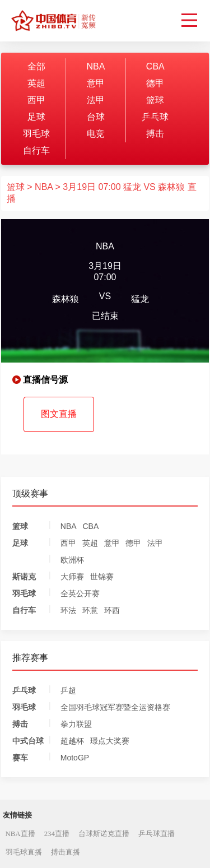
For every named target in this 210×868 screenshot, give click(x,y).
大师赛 (72, 577)
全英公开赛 (80, 593)
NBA (95, 66)
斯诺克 (24, 577)
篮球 (155, 100)
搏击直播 (66, 852)
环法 (68, 610)
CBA (155, 66)
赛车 (20, 758)
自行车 (36, 150)
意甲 (96, 83)
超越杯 (72, 741)
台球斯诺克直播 (104, 834)
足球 (36, 117)
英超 (36, 83)
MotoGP (75, 758)
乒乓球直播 (157, 834)
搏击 (155, 134)
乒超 (68, 690)
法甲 (96, 100)
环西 (112, 610)
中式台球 (28, 741)
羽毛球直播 (24, 852)
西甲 (36, 100)
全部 (36, 66)
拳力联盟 (76, 724)
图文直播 (59, 414)
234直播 (57, 834)
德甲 (155, 83)
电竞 (96, 134)
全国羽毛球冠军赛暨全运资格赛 (115, 707)
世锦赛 (102, 577)
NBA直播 (20, 834)
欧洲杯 (72, 560)
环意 (90, 610)
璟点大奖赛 (110, 741)
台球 (96, 117)
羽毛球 (36, 134)
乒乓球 (155, 117)
